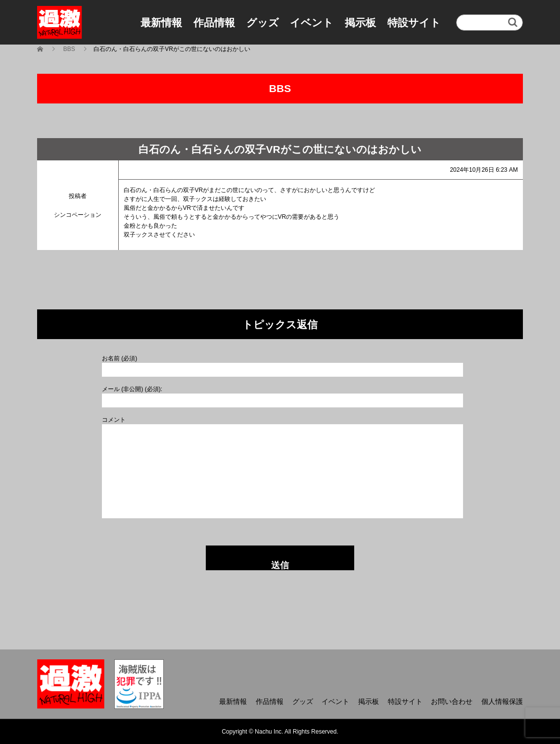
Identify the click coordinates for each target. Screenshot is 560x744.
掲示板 (360, 23)
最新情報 (161, 23)
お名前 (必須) (119, 358)
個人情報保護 (502, 701)
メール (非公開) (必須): (132, 389)
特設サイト (414, 23)
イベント (312, 23)
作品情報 (214, 23)
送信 (280, 565)
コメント (114, 420)
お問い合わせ (452, 701)
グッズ (263, 23)
